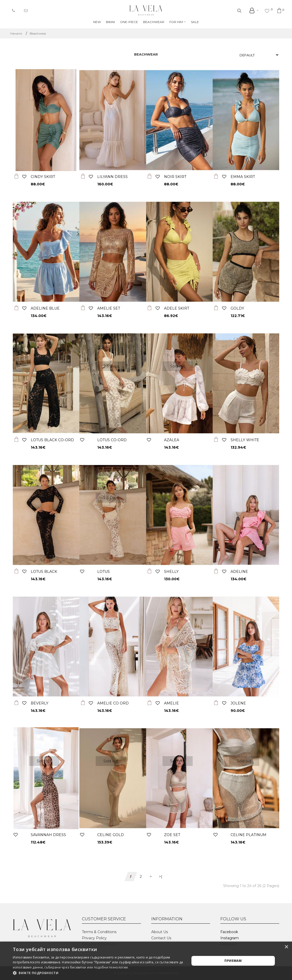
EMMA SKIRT (243, 177)
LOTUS (104, 572)
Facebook (229, 932)
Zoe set (172, 835)
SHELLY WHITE (245, 440)
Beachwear (38, 33)
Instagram (230, 938)
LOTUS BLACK (44, 572)
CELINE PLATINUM (248, 835)
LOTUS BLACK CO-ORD (52, 440)
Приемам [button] (233, 961)
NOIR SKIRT (175, 177)
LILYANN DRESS (112, 177)
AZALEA (172, 440)
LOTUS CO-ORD (112, 440)
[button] (99, 973)
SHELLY (171, 572)
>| (161, 877)
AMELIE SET (109, 308)
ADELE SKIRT (177, 308)
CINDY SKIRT (43, 177)
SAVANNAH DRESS (48, 835)
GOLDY (237, 308)
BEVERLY (40, 703)
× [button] (286, 947)
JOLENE (238, 703)
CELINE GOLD (111, 835)
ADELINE (239, 572)
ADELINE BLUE (45, 308)
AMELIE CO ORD (113, 703)
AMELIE (171, 703)
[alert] (146, 961)
